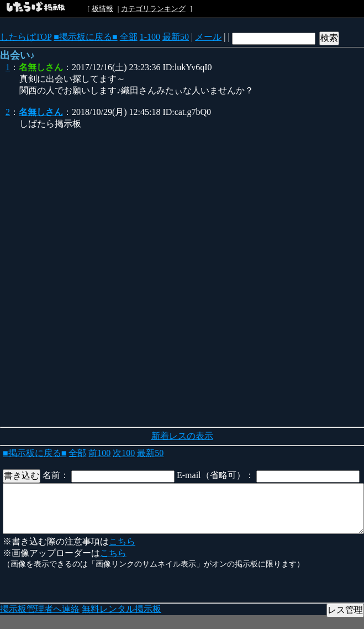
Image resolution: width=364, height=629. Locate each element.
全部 (129, 37)
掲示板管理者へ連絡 (40, 609)
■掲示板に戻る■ (85, 37)
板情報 (102, 9)
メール (208, 37)
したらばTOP (26, 37)
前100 (99, 453)
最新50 (176, 37)
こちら (122, 541)
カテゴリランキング (153, 9)
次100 (124, 453)
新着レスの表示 (182, 436)
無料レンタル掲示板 (122, 609)
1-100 (150, 37)
